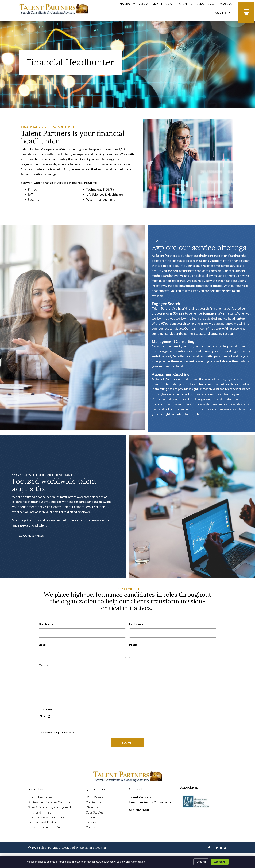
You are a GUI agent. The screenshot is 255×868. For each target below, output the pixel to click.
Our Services (94, 802)
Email (42, 644)
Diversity (92, 807)
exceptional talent (34, 525)
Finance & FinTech (40, 812)
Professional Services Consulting (50, 802)
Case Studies (94, 812)
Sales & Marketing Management (50, 807)
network (105, 502)
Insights (91, 822)
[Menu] (246, 12)
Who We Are (94, 797)
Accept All (220, 862)
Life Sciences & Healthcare (46, 817)
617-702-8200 (139, 810)
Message (45, 664)
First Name (46, 624)
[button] (147, 4)
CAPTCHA (45, 709)
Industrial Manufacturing (45, 827)
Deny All (201, 862)
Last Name (136, 624)
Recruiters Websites (93, 848)
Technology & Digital (42, 822)
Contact (91, 827)
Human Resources (40, 797)
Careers (91, 817)
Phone (133, 644)
